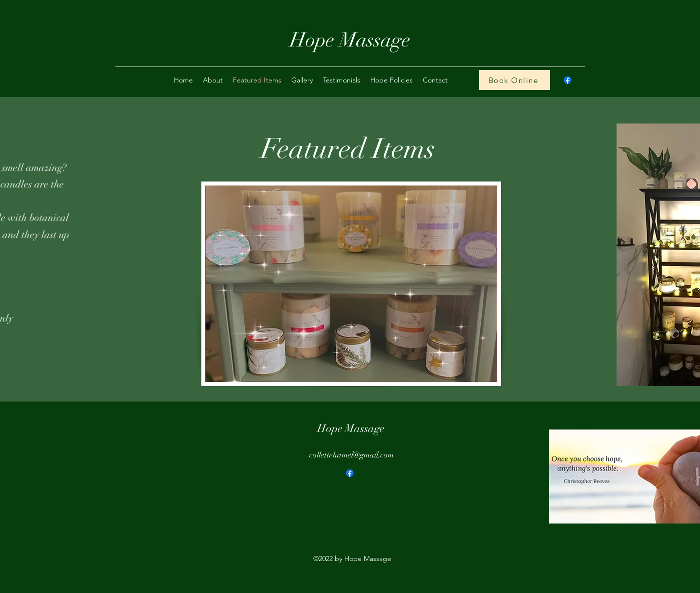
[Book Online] (515, 80)
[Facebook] (350, 473)
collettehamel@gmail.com (351, 455)
